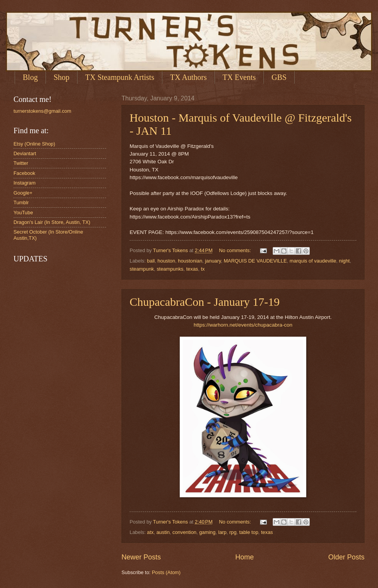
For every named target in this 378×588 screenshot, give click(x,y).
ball (151, 261)
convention (184, 532)
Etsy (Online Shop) (34, 144)
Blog (30, 77)
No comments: (236, 250)
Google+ (23, 193)
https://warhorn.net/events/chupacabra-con (243, 325)
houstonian (190, 261)
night (344, 261)
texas (192, 269)
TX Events (239, 77)
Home (245, 557)
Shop (62, 77)
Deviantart (25, 153)
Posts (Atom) (166, 572)
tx (203, 269)
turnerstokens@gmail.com (42, 111)
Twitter (21, 163)
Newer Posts (141, 557)
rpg (233, 532)
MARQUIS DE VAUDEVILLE (255, 261)
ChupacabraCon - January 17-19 (205, 302)
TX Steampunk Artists (120, 77)
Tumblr (21, 202)
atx (150, 532)
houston (166, 261)
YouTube (23, 213)
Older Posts (346, 557)
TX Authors (188, 77)
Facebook (24, 173)
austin (163, 532)
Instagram (24, 183)
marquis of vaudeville (313, 261)
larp (222, 532)
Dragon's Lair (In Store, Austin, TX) (52, 222)
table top (249, 532)
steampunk (142, 269)
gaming (207, 532)
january (213, 261)
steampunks (170, 269)
